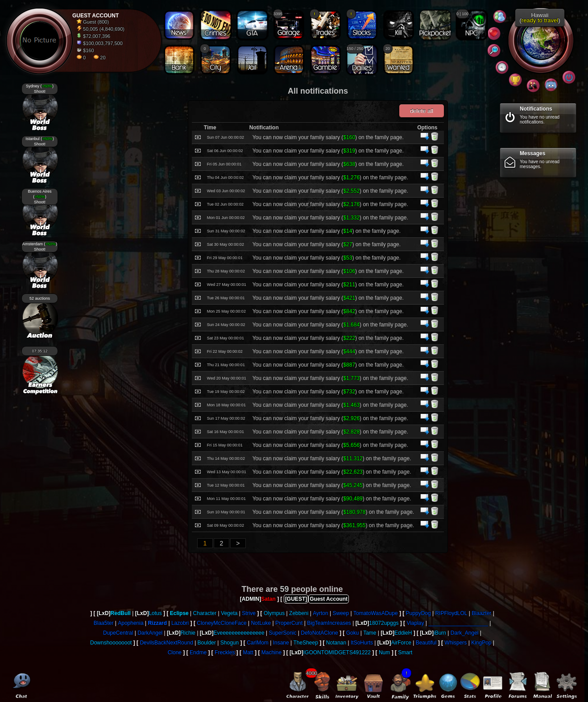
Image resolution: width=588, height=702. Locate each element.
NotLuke (261, 623)
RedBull (121, 613)
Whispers (455, 643)
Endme (198, 652)
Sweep (341, 613)
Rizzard (157, 623)
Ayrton (320, 613)
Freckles (225, 652)
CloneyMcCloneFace (222, 623)
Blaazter (481, 613)
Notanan (336, 643)
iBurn (440, 633)
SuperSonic (282, 633)
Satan (268, 599)
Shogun (230, 643)
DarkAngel (150, 633)
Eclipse (179, 613)
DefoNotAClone (319, 633)
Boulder (207, 643)
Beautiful (426, 643)
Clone (175, 652)
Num (384, 652)
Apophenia (130, 623)
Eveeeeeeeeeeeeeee (239, 633)
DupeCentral (118, 633)
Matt (248, 652)
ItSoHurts (362, 643)
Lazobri (180, 623)
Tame (370, 633)
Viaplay (415, 623)
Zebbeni (299, 613)
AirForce (401, 643)
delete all (422, 111)
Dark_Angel (465, 633)
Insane (281, 643)
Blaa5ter (104, 623)
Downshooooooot (111, 643)
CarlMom (258, 643)
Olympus (274, 613)
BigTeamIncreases (329, 623)
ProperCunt (289, 623)
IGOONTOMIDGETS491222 (337, 652)
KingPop (481, 643)
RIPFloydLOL (451, 613)
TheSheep (305, 643)
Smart (405, 652)
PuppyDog (418, 613)
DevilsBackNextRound (166, 643)
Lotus (155, 613)
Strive (249, 613)
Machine (271, 652)
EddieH (403, 633)
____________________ (458, 623)
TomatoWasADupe (376, 613)
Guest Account (329, 599)
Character (205, 613)
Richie (188, 633)
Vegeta (229, 613)
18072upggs (384, 623)
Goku (353, 633)
